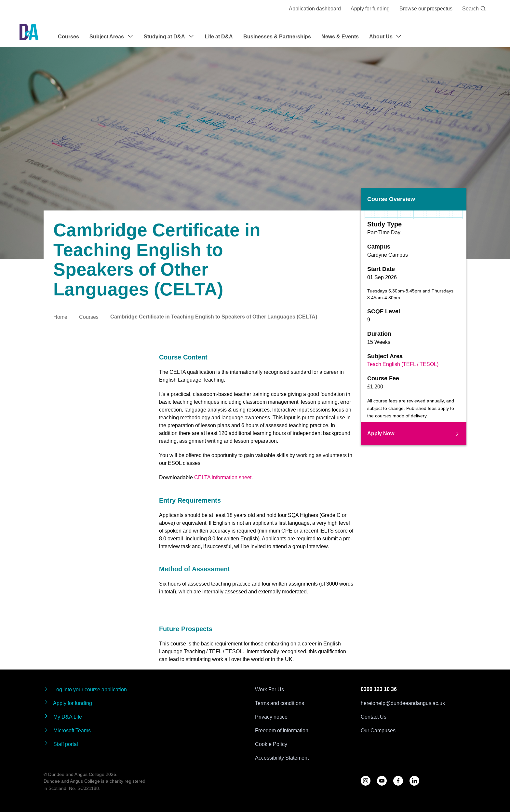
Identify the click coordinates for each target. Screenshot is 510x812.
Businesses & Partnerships (277, 37)
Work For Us (269, 689)
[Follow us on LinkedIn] (414, 781)
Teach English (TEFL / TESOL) (403, 364)
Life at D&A (219, 37)
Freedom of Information (282, 730)
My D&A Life (63, 717)
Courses (68, 37)
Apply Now (414, 433)
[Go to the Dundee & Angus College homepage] (29, 32)
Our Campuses (378, 730)
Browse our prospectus (426, 8)
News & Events (340, 37)
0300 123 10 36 (379, 689)
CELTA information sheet (223, 477)
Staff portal (61, 744)
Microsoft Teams (67, 730)
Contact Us (374, 717)
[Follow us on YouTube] (382, 781)
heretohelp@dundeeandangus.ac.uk (403, 703)
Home (60, 317)
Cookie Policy (271, 744)
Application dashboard (315, 8)
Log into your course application (85, 689)
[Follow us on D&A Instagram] (366, 781)
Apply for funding (370, 8)
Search (474, 8)
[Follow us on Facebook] (398, 781)
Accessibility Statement (282, 758)
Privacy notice (271, 717)
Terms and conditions (280, 703)
